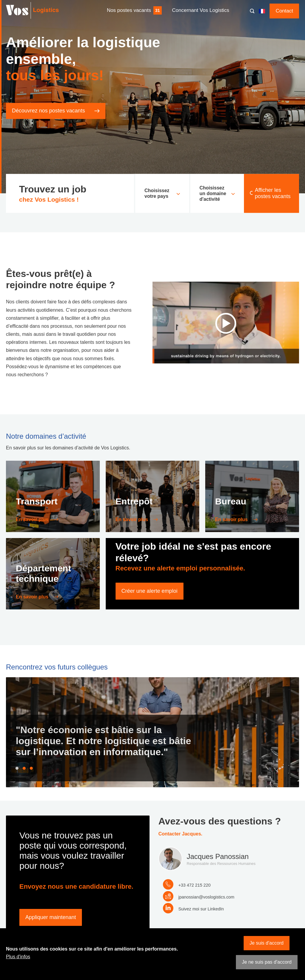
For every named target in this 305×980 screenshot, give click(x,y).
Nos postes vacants (129, 10)
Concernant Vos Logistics (201, 10)
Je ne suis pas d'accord (267, 962)
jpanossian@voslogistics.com (206, 897)
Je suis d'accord (267, 943)
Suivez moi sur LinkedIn (201, 909)
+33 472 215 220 (194, 885)
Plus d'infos (18, 957)
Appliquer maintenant (51, 917)
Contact (284, 11)
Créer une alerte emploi (150, 591)
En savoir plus (33, 519)
